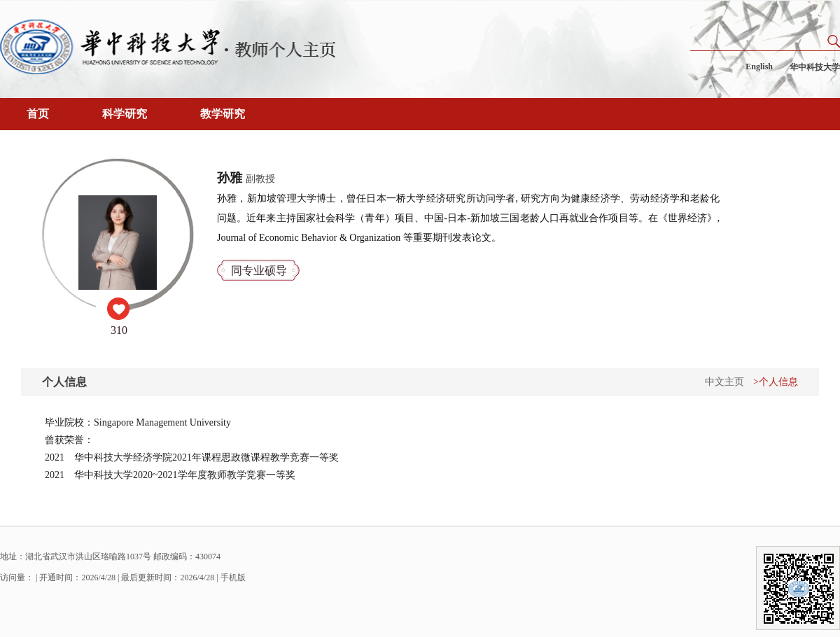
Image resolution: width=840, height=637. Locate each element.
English (759, 66)
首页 (38, 114)
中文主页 (724, 382)
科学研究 (125, 114)
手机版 (233, 577)
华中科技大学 (815, 67)
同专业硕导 (259, 271)
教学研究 (223, 114)
